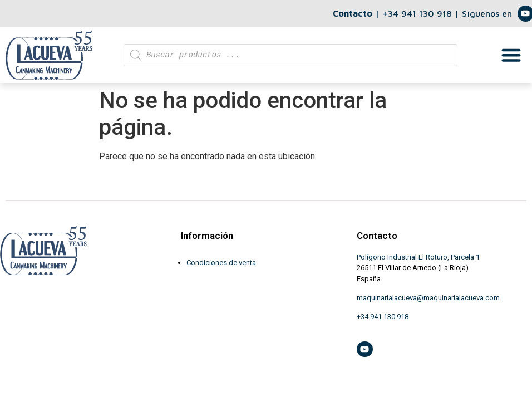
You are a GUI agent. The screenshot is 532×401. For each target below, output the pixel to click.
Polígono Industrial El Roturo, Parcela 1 (418, 257)
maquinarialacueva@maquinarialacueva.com (428, 298)
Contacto (353, 13)
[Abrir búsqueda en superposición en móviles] (290, 55)
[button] (511, 55)
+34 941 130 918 (418, 13)
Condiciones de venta (221, 263)
